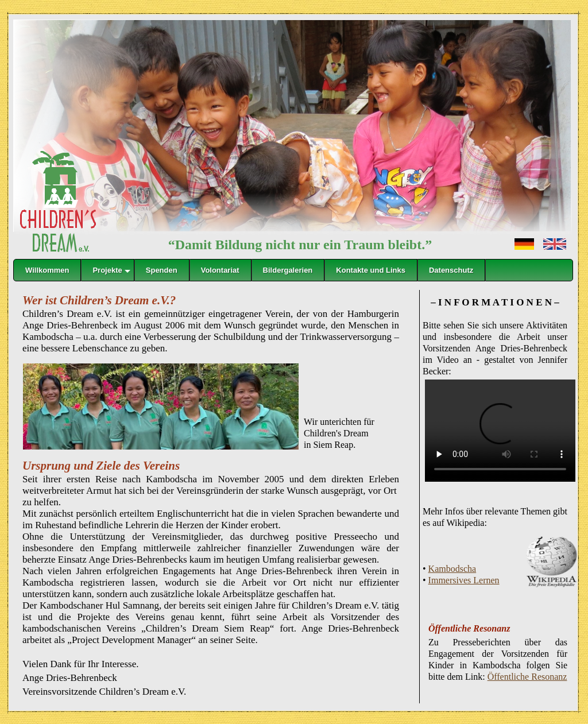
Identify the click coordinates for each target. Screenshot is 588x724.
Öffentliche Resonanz (527, 677)
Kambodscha (452, 569)
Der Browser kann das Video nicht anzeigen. (500, 431)
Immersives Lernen (464, 580)
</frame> (293, 309)
